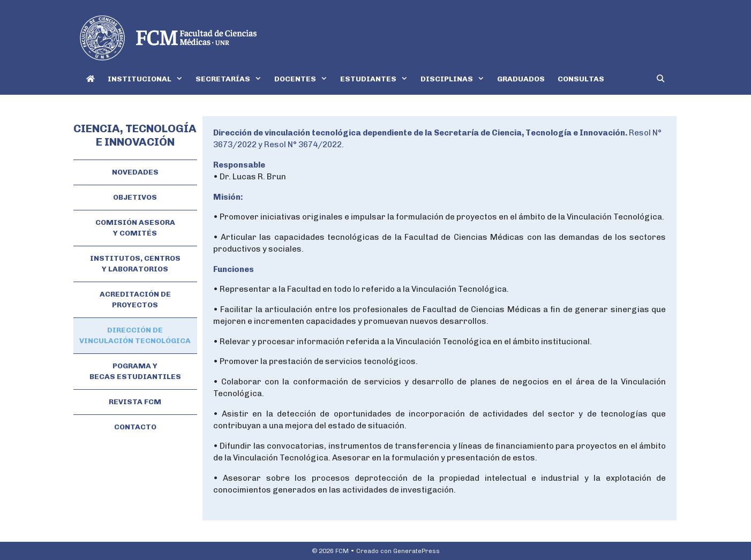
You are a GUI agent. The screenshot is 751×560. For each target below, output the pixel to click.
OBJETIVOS (135, 197)
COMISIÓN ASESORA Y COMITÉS (135, 228)
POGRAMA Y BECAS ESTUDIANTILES (135, 371)
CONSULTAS (581, 79)
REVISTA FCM (135, 402)
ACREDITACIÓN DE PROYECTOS (135, 300)
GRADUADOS (521, 79)
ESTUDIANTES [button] (377, 79)
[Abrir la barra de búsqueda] (660, 79)
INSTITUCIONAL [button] (148, 79)
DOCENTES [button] (304, 79)
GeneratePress (416, 551)
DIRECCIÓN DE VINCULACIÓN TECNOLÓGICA (135, 335)
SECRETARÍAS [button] (232, 79)
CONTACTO (135, 427)
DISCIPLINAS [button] (456, 79)
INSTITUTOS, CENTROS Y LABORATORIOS (135, 264)
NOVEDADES (135, 172)
